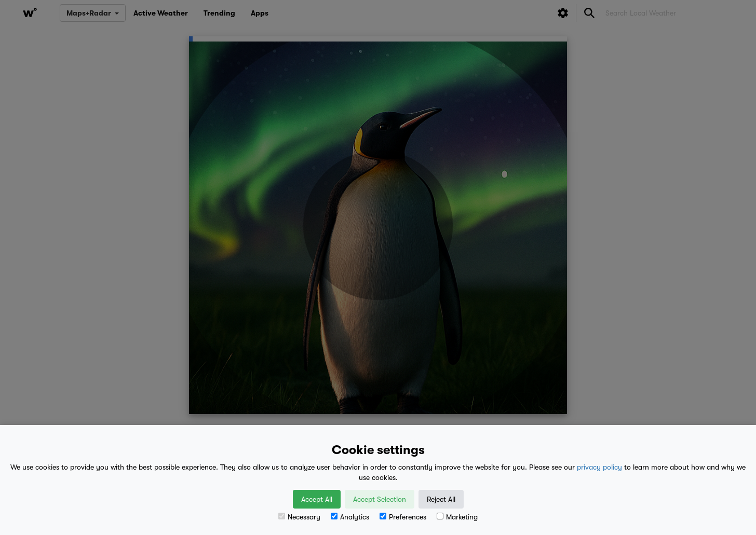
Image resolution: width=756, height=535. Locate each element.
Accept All (317, 499)
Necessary (299, 517)
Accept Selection (380, 499)
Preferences (403, 517)
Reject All (441, 499)
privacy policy (599, 467)
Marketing (457, 517)
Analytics (350, 517)
